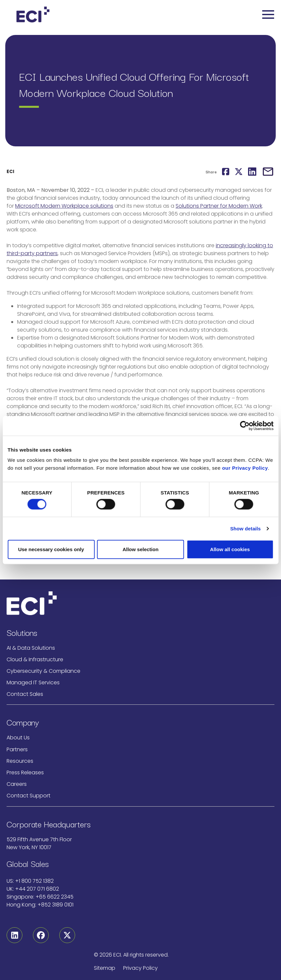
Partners (17, 749)
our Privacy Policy (245, 468)
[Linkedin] (14, 935)
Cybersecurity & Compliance (43, 671)
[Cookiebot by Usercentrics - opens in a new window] (245, 426)
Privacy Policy (140, 968)
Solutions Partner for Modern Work (219, 206)
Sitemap (105, 968)
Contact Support (28, 796)
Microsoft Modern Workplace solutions (64, 206)
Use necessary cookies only (51, 549)
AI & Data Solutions (31, 648)
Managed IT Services (33, 683)
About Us (18, 738)
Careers (17, 784)
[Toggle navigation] (268, 15)
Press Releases (25, 772)
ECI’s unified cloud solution (41, 359)
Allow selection (140, 549)
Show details (246, 528)
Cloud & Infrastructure (35, 659)
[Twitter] (67, 935)
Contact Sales (25, 694)
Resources (20, 761)
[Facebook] (41, 935)
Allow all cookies (230, 549)
